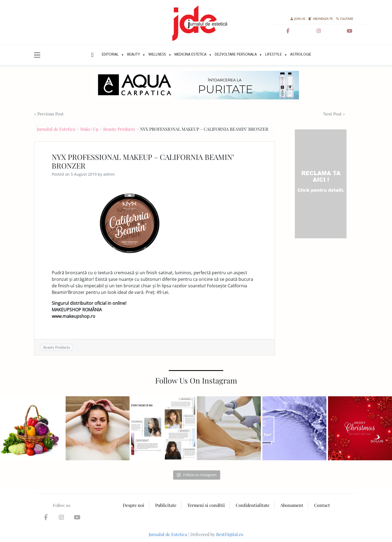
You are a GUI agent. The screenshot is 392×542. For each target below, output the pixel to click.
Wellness (157, 55)
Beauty (134, 55)
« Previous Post (49, 114)
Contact (322, 505)
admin (109, 174)
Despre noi (134, 505)
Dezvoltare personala (236, 55)
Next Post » (334, 114)
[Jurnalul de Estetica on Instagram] (319, 31)
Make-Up (89, 129)
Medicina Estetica (190, 55)
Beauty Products (119, 129)
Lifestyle (273, 55)
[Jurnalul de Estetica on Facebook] (288, 31)
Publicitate (166, 505)
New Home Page (92, 55)
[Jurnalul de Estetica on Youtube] (350, 31)
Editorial (110, 55)
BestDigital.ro (230, 534)
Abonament (292, 505)
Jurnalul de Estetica (56, 129)
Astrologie (301, 55)
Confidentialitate (253, 505)
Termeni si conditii (206, 505)
